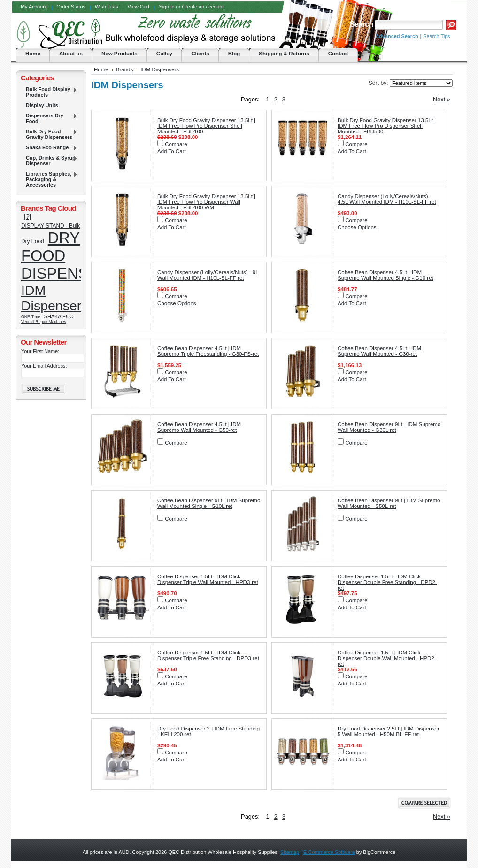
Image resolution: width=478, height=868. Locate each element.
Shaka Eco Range (49, 148)
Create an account (203, 7)
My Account (34, 7)
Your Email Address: (44, 366)
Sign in (166, 7)
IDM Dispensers (55, 298)
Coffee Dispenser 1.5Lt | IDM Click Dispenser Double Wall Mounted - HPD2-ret (387, 658)
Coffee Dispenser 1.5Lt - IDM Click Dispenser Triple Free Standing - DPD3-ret (208, 655)
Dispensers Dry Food (49, 118)
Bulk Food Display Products (49, 92)
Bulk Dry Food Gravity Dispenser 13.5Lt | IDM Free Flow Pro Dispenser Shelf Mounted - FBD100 (206, 126)
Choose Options (357, 227)
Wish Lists (107, 7)
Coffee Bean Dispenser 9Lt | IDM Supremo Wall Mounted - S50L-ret (389, 503)
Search (361, 24)
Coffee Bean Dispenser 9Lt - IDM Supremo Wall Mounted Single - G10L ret (209, 503)
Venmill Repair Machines (44, 322)
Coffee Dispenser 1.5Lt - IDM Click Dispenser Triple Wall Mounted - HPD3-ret (208, 579)
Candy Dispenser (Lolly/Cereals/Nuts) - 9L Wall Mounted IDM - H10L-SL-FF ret (208, 275)
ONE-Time (31, 317)
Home (101, 69)
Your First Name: (40, 351)
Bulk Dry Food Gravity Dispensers (49, 134)
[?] (27, 216)
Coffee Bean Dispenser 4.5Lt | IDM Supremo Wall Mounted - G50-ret (199, 427)
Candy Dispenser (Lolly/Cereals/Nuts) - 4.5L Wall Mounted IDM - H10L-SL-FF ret (387, 199)
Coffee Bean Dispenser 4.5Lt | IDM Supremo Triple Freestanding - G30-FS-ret (208, 351)
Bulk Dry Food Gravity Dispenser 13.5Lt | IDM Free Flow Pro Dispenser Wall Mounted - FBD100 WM (206, 202)
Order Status (71, 7)
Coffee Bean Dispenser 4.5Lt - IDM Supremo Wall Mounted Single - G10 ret (385, 275)
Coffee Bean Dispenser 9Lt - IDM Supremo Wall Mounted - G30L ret (389, 427)
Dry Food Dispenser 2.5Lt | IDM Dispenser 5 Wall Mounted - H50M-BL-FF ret (389, 731)
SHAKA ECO (59, 316)
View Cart (138, 7)
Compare (176, 144)
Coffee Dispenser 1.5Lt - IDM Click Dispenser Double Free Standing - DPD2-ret (387, 582)
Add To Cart (172, 151)
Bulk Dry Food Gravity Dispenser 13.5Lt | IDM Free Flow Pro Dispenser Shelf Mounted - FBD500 (387, 126)
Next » (442, 99)
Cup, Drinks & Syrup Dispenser (49, 161)
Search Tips (436, 36)
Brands (125, 69)
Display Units (42, 105)
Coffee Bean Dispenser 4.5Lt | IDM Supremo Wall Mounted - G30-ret (379, 351)
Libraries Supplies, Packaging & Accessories (49, 179)
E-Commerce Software (329, 852)
